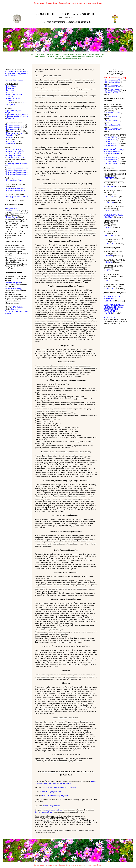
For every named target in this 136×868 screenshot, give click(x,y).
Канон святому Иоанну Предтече (55, 796)
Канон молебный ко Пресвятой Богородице (59, 787)
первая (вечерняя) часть (54, 810)
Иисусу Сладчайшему (51, 806)
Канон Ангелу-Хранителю (50, 791)
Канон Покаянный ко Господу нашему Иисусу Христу (65, 782)
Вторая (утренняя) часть (44, 812)
